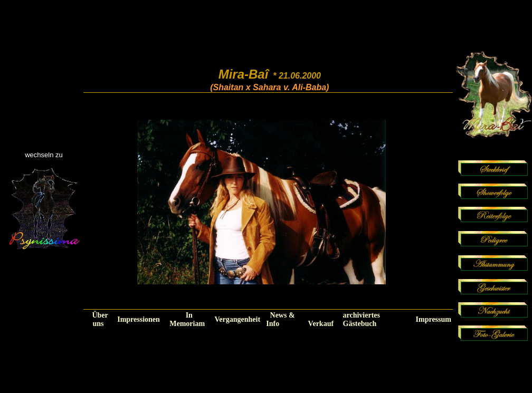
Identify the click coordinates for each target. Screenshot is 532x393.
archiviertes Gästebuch (362, 319)
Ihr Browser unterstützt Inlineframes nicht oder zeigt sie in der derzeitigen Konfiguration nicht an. (262, 201)
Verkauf (321, 324)
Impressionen (139, 319)
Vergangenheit (237, 319)
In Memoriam (187, 319)
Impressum (434, 319)
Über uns (100, 319)
